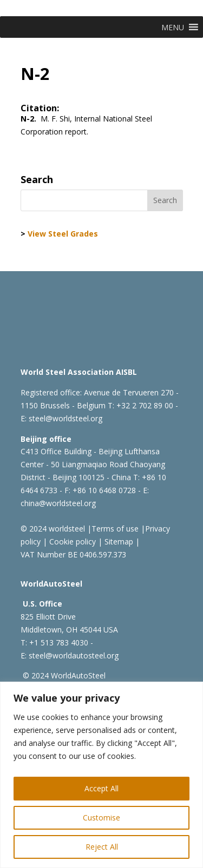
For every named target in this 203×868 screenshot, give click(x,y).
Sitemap (118, 541)
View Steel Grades (63, 234)
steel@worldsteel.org (66, 418)
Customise (101, 817)
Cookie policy (71, 541)
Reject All (102, 847)
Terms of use (115, 529)
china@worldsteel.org (58, 503)
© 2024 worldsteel (53, 529)
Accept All (101, 788)
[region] (101, 775)
